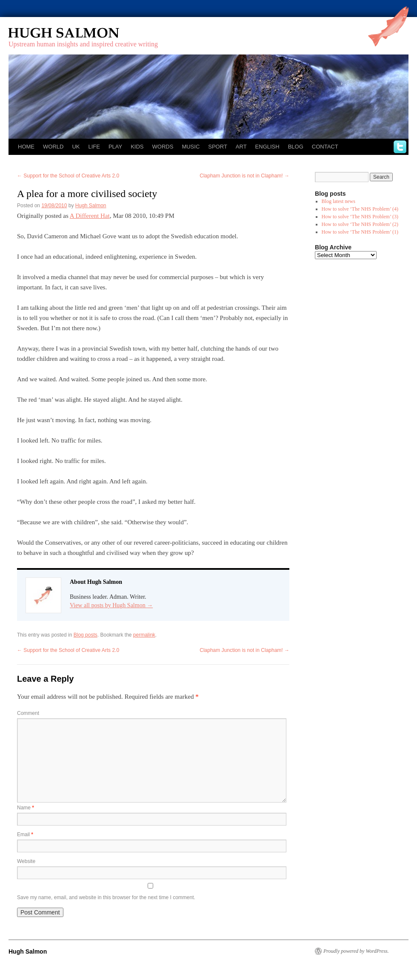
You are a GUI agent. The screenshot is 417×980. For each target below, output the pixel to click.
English (267, 147)
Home (26, 147)
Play (115, 147)
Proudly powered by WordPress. (356, 951)
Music (191, 147)
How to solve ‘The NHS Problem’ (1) (360, 232)
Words (163, 147)
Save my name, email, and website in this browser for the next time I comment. (106, 897)
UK (76, 147)
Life (94, 147)
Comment (28, 713)
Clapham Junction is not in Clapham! (244, 176)
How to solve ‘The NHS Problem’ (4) (360, 209)
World (53, 147)
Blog (296, 147)
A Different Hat (90, 216)
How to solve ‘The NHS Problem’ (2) (360, 224)
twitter (400, 147)
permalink (144, 635)
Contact (325, 147)
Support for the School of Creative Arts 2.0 (68, 176)
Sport (218, 147)
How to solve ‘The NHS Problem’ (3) (360, 217)
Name (26, 808)
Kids (137, 147)
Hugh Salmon (89, 33)
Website (26, 861)
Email (25, 834)
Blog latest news (338, 201)
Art (241, 147)
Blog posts (86, 635)
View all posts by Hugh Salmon (111, 605)
